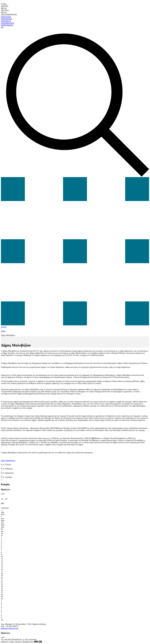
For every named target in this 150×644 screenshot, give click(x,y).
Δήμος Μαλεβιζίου (8, 335)
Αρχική (4, 327)
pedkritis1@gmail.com (10, 628)
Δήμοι (3, 331)
